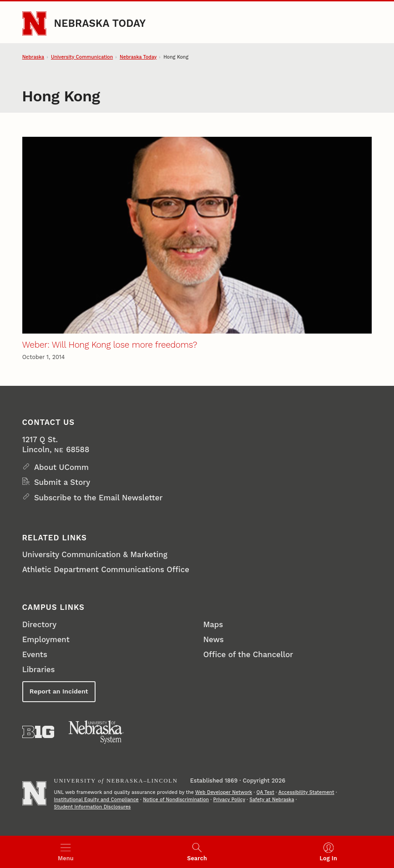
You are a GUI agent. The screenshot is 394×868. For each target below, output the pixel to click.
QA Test (265, 792)
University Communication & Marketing (95, 554)
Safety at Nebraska (272, 800)
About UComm (61, 467)
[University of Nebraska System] (96, 732)
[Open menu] (66, 852)
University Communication (82, 57)
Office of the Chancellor (248, 654)
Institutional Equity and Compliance (96, 800)
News (214, 639)
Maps (213, 624)
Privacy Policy (229, 800)
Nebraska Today (100, 23)
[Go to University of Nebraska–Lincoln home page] (34, 23)
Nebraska (33, 57)
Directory (40, 624)
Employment (46, 639)
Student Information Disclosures (93, 807)
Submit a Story (62, 482)
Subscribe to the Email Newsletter (98, 498)
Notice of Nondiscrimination (176, 800)
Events (35, 654)
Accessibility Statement (306, 792)
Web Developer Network (224, 792)
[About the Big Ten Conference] (38, 732)
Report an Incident (59, 691)
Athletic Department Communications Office (106, 569)
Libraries (39, 669)
